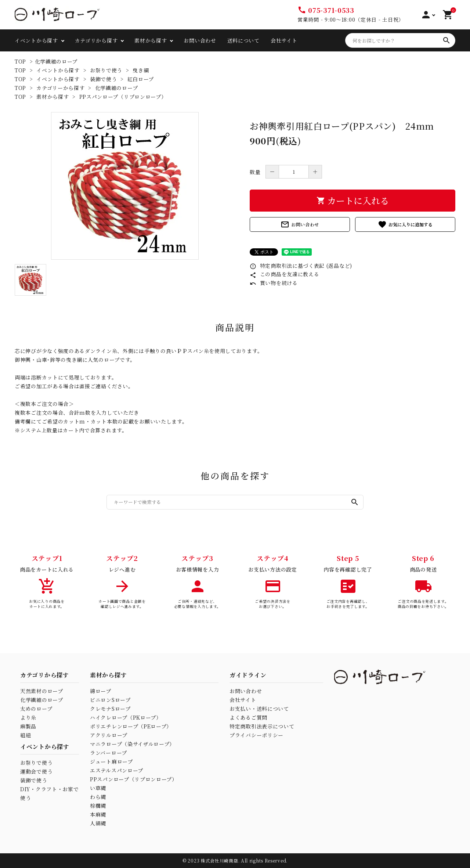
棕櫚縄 (98, 806)
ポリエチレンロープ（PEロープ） (131, 726)
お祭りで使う (106, 70)
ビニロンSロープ (110, 700)
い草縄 (98, 788)
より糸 (28, 717)
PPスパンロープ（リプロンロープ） (123, 97)
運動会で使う (36, 771)
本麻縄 (98, 814)
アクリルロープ (109, 735)
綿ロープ (101, 691)
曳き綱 (141, 70)
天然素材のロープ (42, 691)
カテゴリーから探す (60, 88)
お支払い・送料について (259, 709)
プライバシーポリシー (256, 735)
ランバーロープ (109, 753)
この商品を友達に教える (284, 274)
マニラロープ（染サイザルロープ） (132, 744)
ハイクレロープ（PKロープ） (126, 717)
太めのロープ (36, 709)
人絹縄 (98, 823)
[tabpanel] (125, 186)
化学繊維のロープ (56, 61)
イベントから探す (36, 40)
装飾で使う (104, 79)
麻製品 (28, 726)
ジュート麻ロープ (111, 761)
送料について (243, 40)
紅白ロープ (141, 79)
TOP (20, 61)
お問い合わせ (200, 40)
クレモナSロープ (110, 709)
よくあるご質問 (248, 717)
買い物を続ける (274, 283)
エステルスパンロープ (117, 770)
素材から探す (151, 40)
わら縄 (98, 797)
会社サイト (284, 40)
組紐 (26, 735)
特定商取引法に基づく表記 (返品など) (301, 266)
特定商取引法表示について (262, 726)
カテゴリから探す (96, 40)
